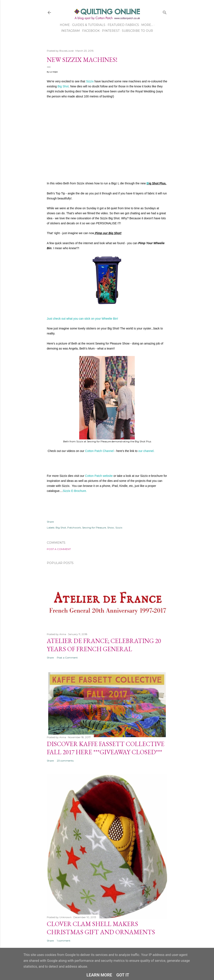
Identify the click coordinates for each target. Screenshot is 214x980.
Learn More (99, 975)
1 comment (64, 941)
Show (111, 528)
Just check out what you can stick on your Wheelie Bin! (82, 319)
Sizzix (90, 81)
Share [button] (50, 522)
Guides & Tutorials (89, 25)
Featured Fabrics (123, 25)
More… (147, 25)
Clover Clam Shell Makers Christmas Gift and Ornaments (101, 928)
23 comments (65, 761)
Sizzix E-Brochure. (75, 491)
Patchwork (74, 528)
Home (65, 25)
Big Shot (63, 86)
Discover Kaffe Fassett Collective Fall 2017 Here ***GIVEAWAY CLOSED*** (106, 748)
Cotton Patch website (99, 476)
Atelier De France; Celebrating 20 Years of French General (104, 645)
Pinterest (111, 31)
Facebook (91, 31)
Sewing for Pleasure (94, 528)
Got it (123, 975)
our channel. (147, 451)
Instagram (70, 31)
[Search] (165, 12)
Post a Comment (59, 549)
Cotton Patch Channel (99, 451)
